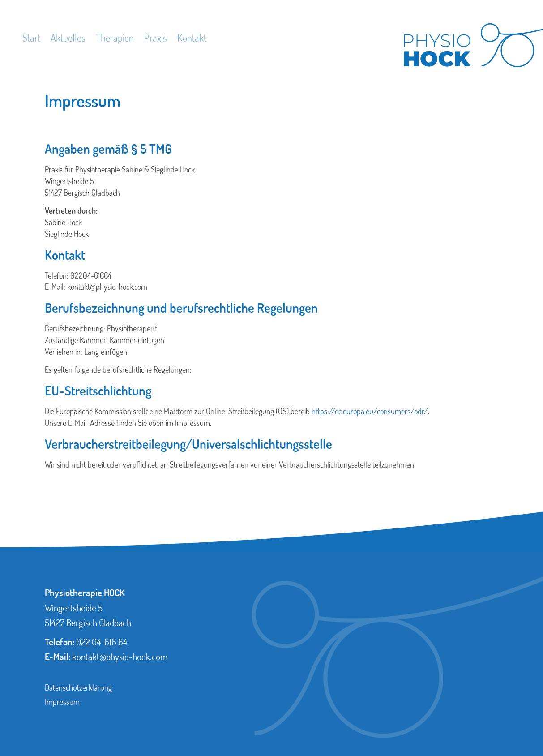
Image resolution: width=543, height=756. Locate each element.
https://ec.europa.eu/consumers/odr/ (370, 411)
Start (31, 38)
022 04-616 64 (102, 642)
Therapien (115, 38)
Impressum (62, 702)
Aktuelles (68, 38)
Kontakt (192, 38)
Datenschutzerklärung (78, 687)
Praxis (156, 38)
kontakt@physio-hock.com (120, 657)
